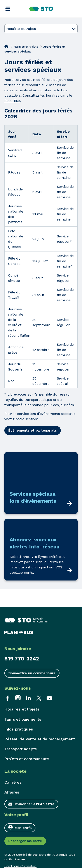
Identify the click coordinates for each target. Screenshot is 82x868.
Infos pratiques (19, 729)
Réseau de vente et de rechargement (40, 739)
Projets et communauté (27, 759)
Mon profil (20, 827)
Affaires (12, 792)
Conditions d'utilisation (20, 866)
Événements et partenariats (33, 430)
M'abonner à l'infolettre (34, 804)
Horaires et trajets (26, 47)
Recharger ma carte (25, 841)
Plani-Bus (12, 101)
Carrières (13, 782)
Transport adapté (21, 749)
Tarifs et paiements (23, 719)
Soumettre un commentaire (32, 673)
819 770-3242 (22, 659)
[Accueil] (6, 46)
